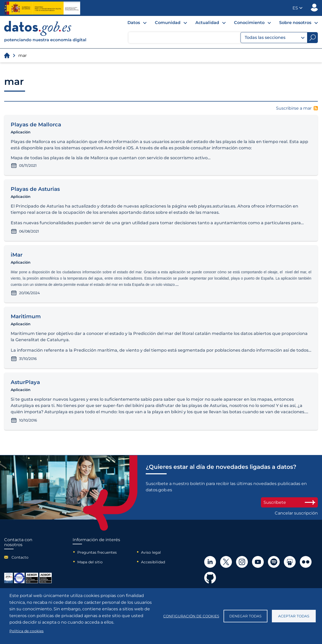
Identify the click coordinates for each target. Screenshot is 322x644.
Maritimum (26, 316)
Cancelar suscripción (296, 513)
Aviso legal (151, 552)
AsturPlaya (25, 382)
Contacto (20, 557)
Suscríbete (289, 502)
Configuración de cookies (191, 616)
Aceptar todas (294, 616)
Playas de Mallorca (36, 125)
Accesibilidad (153, 562)
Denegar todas (245, 616)
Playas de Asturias (35, 189)
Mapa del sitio (90, 562)
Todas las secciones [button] (275, 38)
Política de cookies (27, 631)
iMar (17, 255)
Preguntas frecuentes (97, 552)
